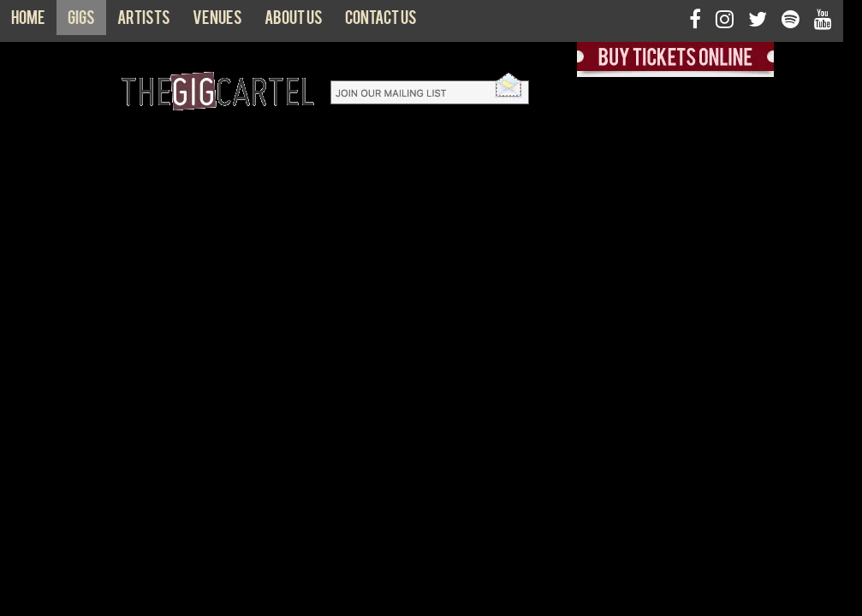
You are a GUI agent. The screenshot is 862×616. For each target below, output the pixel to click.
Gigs (81, 21)
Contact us (381, 21)
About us (294, 21)
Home (28, 21)
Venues (217, 21)
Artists (144, 21)
